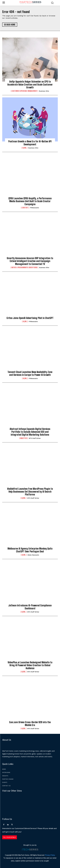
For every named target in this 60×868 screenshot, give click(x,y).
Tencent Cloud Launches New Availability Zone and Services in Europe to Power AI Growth (30, 373)
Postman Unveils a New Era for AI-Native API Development (30, 143)
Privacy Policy (50, 855)
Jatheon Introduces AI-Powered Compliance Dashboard (30, 607)
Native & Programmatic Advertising (24, 267)
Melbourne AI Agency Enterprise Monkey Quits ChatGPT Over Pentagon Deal (30, 550)
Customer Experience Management (25, 91)
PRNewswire (34, 208)
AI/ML (25, 148)
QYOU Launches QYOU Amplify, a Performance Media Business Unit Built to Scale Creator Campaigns (30, 201)
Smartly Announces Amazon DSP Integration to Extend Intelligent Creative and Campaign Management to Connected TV (30, 261)
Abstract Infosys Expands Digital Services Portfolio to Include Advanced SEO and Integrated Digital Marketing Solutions (30, 432)
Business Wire (44, 91)
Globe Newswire (33, 555)
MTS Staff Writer (35, 438)
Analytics (24, 438)
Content (25, 208)
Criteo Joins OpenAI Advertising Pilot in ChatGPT (30, 318)
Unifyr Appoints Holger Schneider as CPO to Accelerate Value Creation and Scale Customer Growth (30, 84)
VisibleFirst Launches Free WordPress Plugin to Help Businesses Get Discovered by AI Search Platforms (30, 492)
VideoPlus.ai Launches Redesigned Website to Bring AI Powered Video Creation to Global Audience (30, 665)
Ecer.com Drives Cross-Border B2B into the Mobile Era (30, 724)
